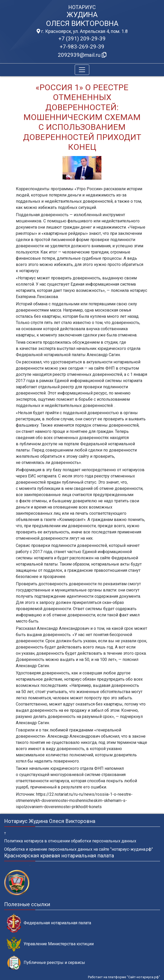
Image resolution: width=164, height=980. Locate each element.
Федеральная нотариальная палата (49, 923)
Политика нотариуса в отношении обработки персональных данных (70, 841)
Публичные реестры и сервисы (46, 963)
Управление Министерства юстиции (50, 944)
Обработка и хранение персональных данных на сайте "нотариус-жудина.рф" (78, 849)
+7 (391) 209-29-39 (82, 39)
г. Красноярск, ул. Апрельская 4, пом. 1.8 (82, 31)
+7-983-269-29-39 (82, 47)
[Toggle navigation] (82, 70)
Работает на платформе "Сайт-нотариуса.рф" (124, 977)
